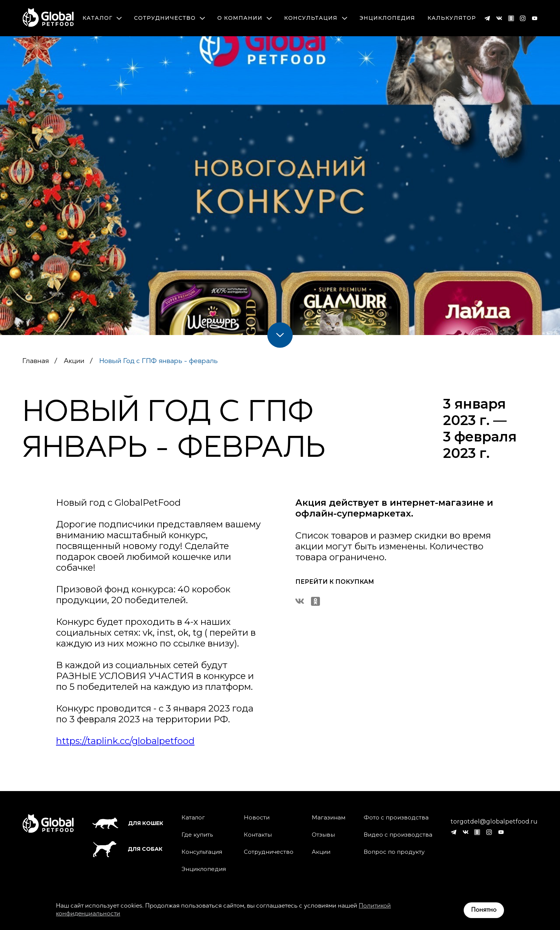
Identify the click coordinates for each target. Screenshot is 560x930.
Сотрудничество (169, 18)
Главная (36, 361)
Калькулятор (452, 18)
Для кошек (128, 823)
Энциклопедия (387, 18)
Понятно (484, 910)
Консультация (315, 18)
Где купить (197, 835)
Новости (257, 818)
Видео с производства (398, 835)
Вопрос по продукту (394, 852)
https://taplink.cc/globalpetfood (125, 741)
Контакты (258, 835)
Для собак (127, 849)
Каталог (102, 18)
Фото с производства (396, 818)
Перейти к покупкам (335, 582)
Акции (73, 361)
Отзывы (323, 835)
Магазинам (329, 818)
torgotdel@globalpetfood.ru (494, 822)
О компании (245, 18)
